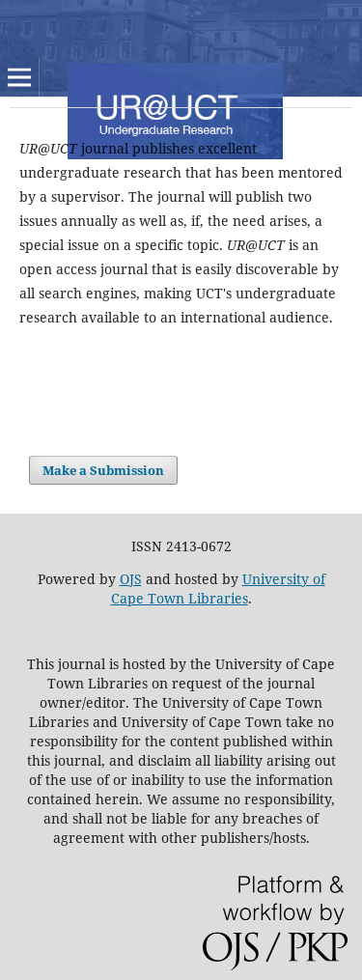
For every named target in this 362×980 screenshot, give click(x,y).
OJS (131, 579)
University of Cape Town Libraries (218, 588)
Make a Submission (103, 470)
